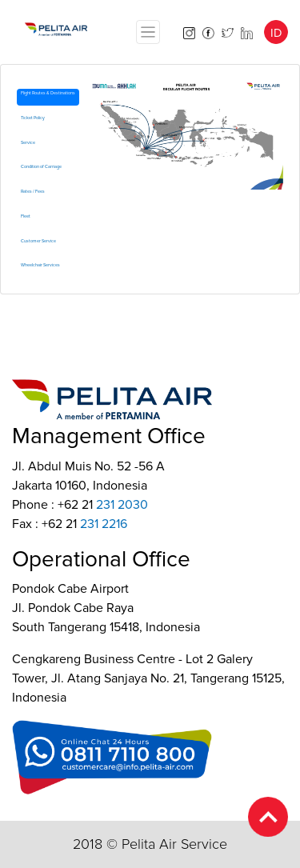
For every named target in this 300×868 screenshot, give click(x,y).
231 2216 (104, 524)
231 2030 (122, 505)
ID (276, 33)
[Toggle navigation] (148, 32)
